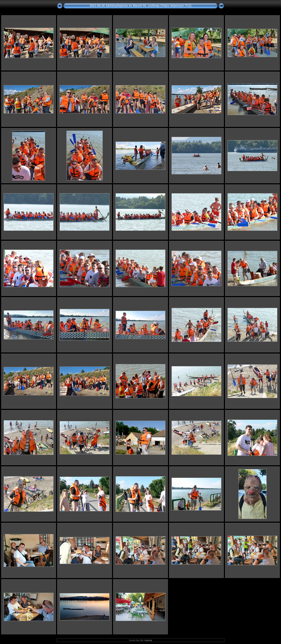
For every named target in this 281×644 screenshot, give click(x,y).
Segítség (148, 640)
